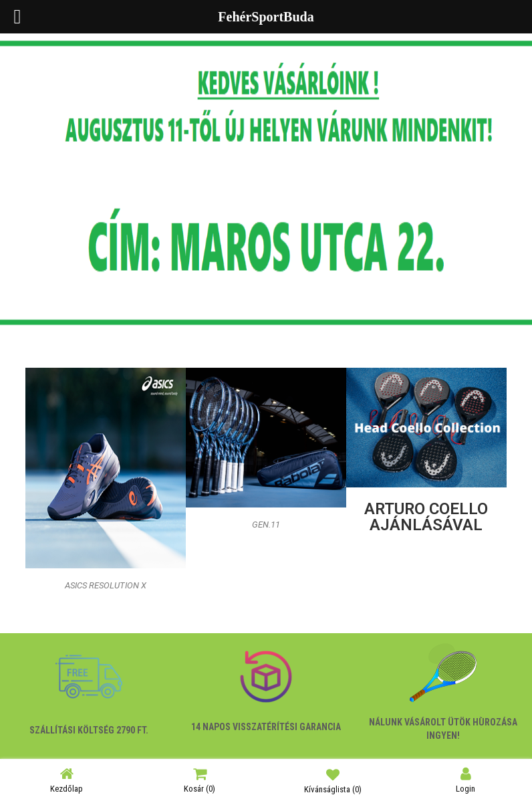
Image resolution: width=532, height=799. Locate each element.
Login (465, 780)
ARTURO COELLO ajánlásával (426, 517)
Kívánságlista (333, 780)
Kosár (199, 780)
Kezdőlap (66, 780)
